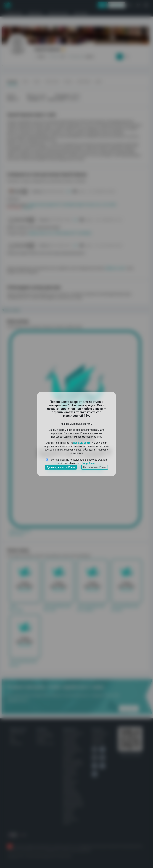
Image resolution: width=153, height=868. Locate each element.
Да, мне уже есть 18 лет (61, 467)
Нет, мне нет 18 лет (95, 467)
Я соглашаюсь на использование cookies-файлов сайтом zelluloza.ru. (76, 462)
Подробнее (88, 463)
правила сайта (82, 443)
